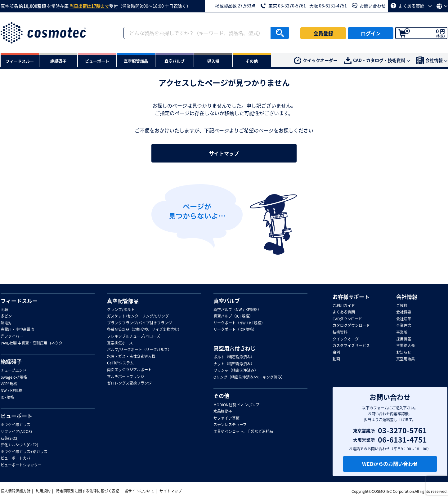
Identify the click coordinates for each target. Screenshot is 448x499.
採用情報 (404, 339)
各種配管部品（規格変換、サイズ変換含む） (144, 330)
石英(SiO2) (10, 439)
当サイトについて (139, 491)
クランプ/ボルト (121, 310)
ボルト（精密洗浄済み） (234, 357)
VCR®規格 (9, 384)
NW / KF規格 (11, 391)
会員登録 (323, 33)
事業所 (402, 332)
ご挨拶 (402, 306)
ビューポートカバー (17, 458)
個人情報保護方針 (16, 491)
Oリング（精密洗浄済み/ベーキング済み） (249, 377)
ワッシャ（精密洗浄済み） (236, 371)
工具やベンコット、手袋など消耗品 (243, 432)
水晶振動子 (223, 412)
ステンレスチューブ (230, 425)
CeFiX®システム (120, 363)
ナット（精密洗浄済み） (234, 364)
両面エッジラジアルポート (129, 370)
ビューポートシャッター (21, 465)
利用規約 (43, 491)
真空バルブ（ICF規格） (233, 316)
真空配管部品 (123, 301)
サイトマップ (224, 153)
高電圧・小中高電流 (17, 330)
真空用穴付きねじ (235, 348)
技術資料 (340, 332)
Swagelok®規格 (14, 377)
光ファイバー (12, 336)
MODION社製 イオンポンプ (236, 405)
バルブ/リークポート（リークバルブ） (139, 350)
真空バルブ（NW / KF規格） (237, 310)
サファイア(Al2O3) (16, 432)
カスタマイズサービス (351, 346)
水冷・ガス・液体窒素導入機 (131, 357)
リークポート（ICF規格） (235, 330)
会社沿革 (404, 319)
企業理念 (404, 326)
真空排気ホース (120, 343)
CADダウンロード (347, 319)
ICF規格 (7, 398)
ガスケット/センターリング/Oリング (138, 316)
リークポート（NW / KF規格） (239, 323)
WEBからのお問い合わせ (390, 464)
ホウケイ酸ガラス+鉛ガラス (24, 452)
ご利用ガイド (344, 306)
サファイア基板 (226, 418)
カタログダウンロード (351, 326)
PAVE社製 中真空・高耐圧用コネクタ (31, 343)
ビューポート (16, 416)
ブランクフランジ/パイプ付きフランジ (139, 323)
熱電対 (6, 323)
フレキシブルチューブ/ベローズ (134, 336)
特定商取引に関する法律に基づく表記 (87, 491)
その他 (221, 396)
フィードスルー (19, 301)
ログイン (371, 33)
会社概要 (404, 312)
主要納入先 (405, 346)
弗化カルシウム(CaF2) (19, 445)
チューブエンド (13, 371)
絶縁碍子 (11, 362)
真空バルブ (227, 301)
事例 (336, 353)
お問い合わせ (369, 6)
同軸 (4, 310)
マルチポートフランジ (126, 377)
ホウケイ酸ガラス (16, 425)
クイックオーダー (316, 61)
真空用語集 (405, 359)
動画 (336, 359)
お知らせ (404, 353)
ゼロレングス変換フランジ (129, 383)
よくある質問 (411, 6)
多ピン (6, 316)
